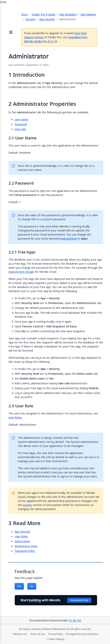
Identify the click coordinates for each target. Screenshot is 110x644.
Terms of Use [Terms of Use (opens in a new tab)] (38, 634)
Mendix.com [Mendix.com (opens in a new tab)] (20, 634)
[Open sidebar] (11, 33)
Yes (19, 586)
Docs (24, 14)
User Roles (15, 417)
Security (30, 19)
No (32, 586)
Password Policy (25, 551)
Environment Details (21, 272)
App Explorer (88, 14)
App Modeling (68, 14)
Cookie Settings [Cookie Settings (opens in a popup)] (56, 639)
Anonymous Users (26, 546)
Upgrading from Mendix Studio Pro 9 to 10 (56, 39)
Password (21, 124)
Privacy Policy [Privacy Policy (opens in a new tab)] (56, 634)
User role (20, 129)
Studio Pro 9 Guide (44, 14)
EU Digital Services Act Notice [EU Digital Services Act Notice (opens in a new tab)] (82, 634)
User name (21, 119)
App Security (47, 19)
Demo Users (22, 541)
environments (69, 239)
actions (27, 505)
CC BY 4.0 (75, 620)
